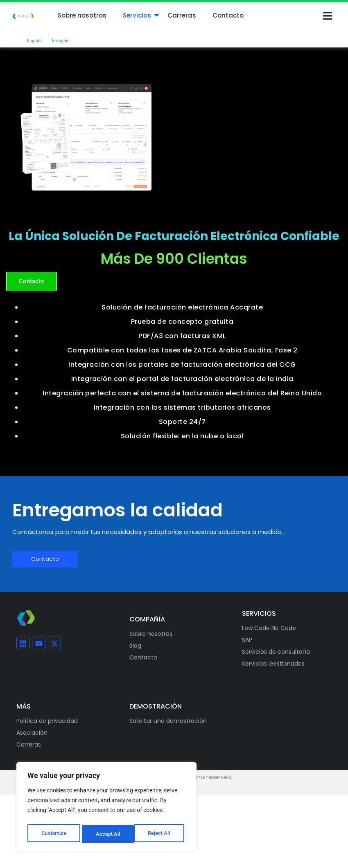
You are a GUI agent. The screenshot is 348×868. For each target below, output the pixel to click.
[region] (106, 809)
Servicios (137, 15)
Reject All (107, 834)
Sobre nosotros (82, 15)
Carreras (182, 15)
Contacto (228, 15)
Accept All (160, 834)
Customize (54, 834)
